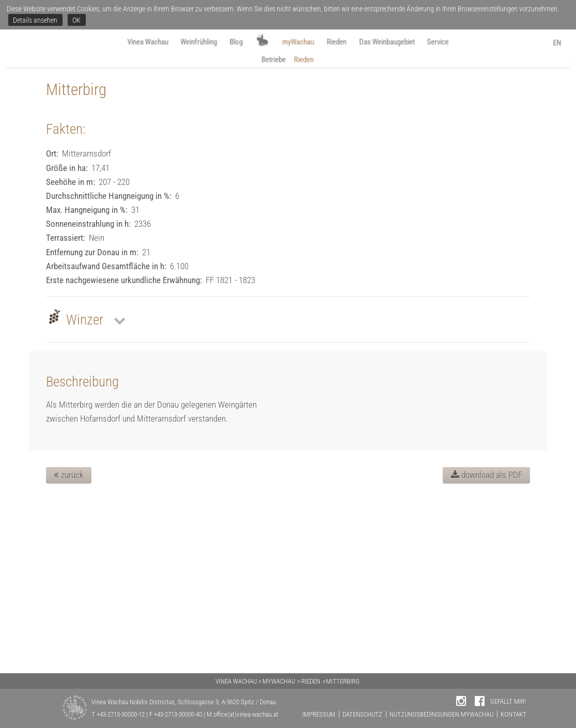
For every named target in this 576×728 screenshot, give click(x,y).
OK (76, 20)
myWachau (298, 42)
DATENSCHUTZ (362, 714)
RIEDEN (311, 681)
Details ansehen (35, 20)
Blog (232, 42)
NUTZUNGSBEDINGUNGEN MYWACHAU (441, 714)
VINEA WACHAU (236, 681)
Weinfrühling (190, 42)
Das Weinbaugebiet (398, 42)
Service (455, 42)
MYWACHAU (279, 681)
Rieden (341, 42)
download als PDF (487, 648)
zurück (68, 648)
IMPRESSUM (319, 714)
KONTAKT (513, 714)
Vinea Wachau (132, 42)
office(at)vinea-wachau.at (246, 714)
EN (562, 43)
